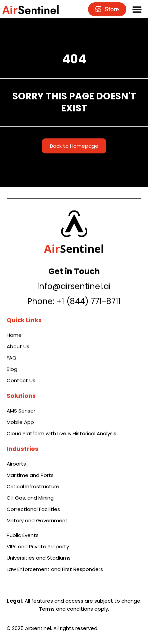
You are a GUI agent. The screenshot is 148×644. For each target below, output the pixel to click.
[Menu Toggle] (137, 9)
